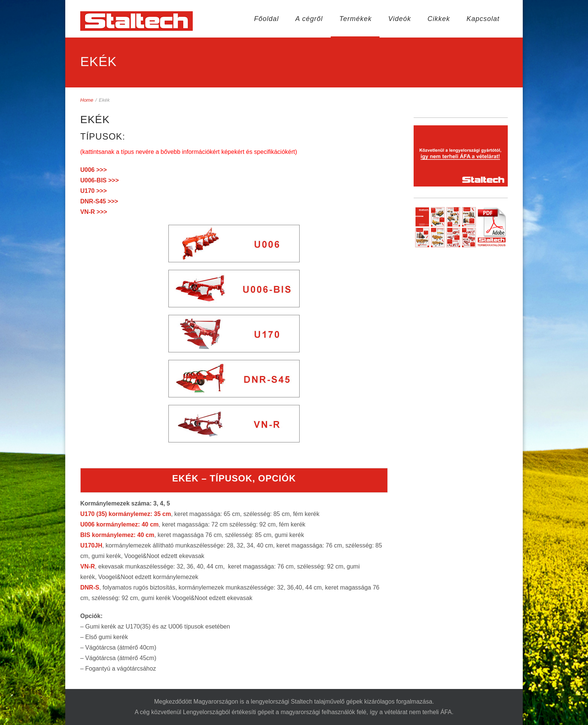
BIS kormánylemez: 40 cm (117, 535)
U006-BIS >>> (100, 180)
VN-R (88, 566)
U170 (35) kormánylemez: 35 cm (126, 514)
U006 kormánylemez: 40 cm (119, 524)
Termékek (355, 19)
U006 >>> (94, 170)
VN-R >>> (94, 212)
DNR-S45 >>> (99, 201)
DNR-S (90, 587)
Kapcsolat (483, 19)
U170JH (91, 545)
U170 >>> (94, 191)
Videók (400, 19)
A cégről (309, 19)
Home (87, 100)
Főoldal (266, 19)
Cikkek (439, 19)
